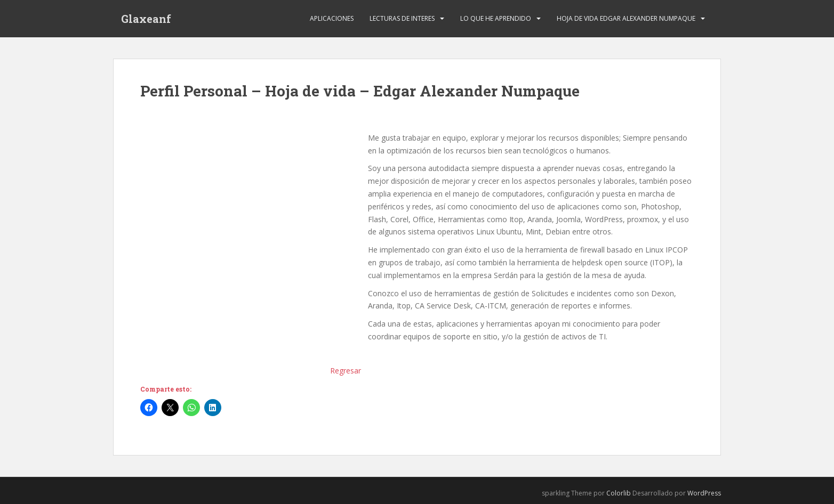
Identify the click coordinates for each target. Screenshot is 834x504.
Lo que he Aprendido (496, 18)
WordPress (704, 493)
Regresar (346, 371)
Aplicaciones (332, 18)
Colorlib (619, 493)
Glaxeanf (146, 19)
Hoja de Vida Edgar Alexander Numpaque (626, 18)
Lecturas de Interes (402, 18)
